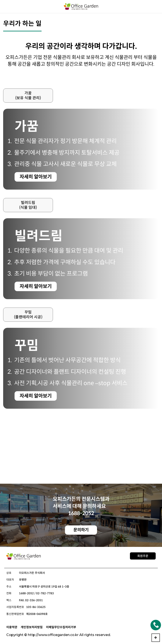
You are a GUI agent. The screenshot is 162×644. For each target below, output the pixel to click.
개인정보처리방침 (32, 627)
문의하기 (81, 530)
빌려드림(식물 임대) (28, 205)
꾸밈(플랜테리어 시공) (28, 315)
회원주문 (143, 556)
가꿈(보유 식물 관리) (28, 96)
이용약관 (12, 627)
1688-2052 (81, 513)
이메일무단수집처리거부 (61, 627)
